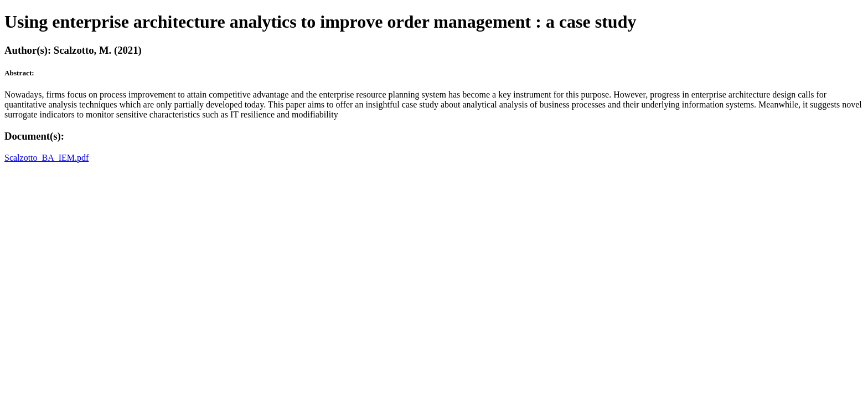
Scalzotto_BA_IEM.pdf (46, 158)
